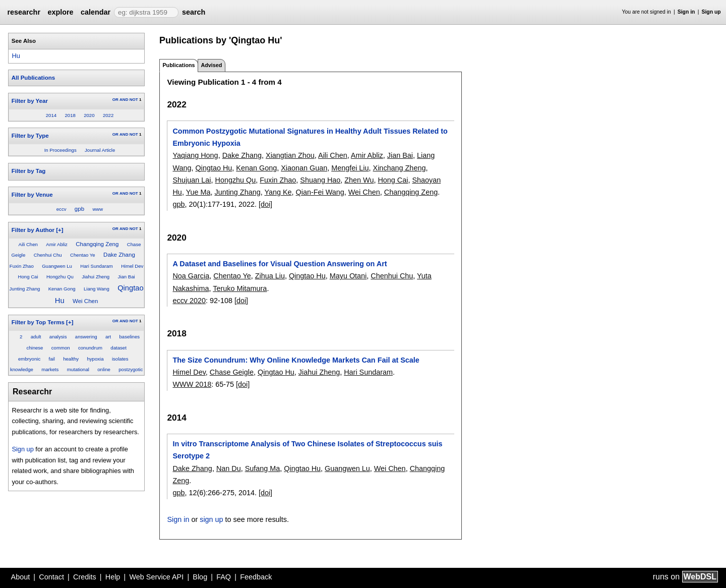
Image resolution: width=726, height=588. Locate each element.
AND (124, 100)
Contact (51, 577)
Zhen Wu (359, 180)
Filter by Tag (29, 171)
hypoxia (95, 359)
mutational (78, 369)
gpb (79, 209)
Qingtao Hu (214, 168)
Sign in (686, 12)
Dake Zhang (119, 255)
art (108, 337)
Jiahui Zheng (96, 277)
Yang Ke (278, 192)
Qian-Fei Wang (320, 192)
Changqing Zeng (97, 244)
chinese (35, 348)
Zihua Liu (270, 276)
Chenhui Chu (48, 255)
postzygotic (131, 369)
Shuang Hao (320, 180)
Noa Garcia (191, 276)
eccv (62, 209)
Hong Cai (28, 277)
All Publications (33, 78)
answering (86, 337)
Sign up (711, 12)
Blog (200, 577)
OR (115, 100)
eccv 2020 (189, 301)
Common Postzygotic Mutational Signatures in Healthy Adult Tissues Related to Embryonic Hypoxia (310, 137)
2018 (70, 115)
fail (52, 359)
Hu (16, 56)
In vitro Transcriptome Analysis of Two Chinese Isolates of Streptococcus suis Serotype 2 (307, 450)
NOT (134, 100)
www (98, 209)
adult (36, 337)
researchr (24, 12)
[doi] (265, 204)
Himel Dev (132, 266)
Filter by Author (33, 230)
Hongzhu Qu (60, 277)
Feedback (256, 577)
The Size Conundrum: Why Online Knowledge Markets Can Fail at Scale (296, 360)
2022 (108, 115)
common (61, 348)
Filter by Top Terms (38, 322)
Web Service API (156, 577)
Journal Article (100, 150)
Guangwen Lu (57, 266)
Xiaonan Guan (304, 168)
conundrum (90, 348)
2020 (89, 115)
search (194, 12)
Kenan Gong (62, 289)
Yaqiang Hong (195, 155)
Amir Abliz (57, 244)
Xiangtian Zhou (290, 155)
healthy (71, 359)
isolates (120, 359)
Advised (211, 65)
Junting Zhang (25, 289)
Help (113, 577)
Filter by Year (30, 101)
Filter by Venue (32, 195)
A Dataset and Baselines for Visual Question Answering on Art (280, 264)
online (104, 369)
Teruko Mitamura (240, 288)
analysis (58, 337)
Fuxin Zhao (22, 266)
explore (60, 12)
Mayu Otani (348, 276)
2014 (51, 115)
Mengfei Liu (350, 168)
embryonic (29, 359)
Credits (85, 577)
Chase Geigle (232, 372)
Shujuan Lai (192, 180)
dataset (118, 348)
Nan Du (229, 468)
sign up (211, 519)
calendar (96, 12)
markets (50, 369)
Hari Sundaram (97, 266)
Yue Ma (198, 192)
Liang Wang (97, 289)
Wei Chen (85, 301)
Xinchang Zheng (400, 168)
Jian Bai (126, 277)
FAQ (224, 577)
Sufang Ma (263, 468)
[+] (59, 230)
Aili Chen (28, 244)
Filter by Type (30, 136)
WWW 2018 (192, 384)
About (21, 577)
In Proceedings (60, 150)
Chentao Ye (83, 255)
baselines (130, 337)
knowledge (22, 369)
